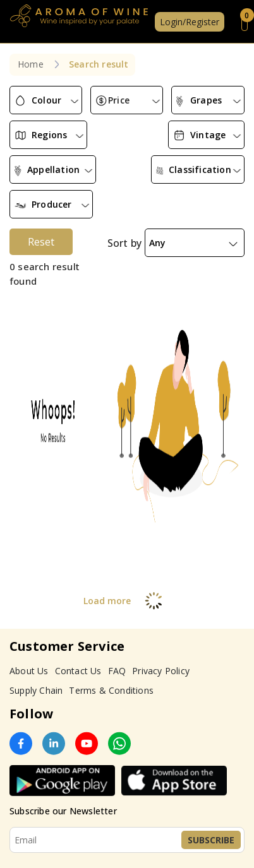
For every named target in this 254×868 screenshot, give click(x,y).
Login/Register (190, 22)
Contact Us (78, 671)
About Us (29, 671)
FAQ (117, 671)
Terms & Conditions (111, 690)
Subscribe (211, 840)
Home (31, 64)
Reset (41, 242)
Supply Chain (36, 690)
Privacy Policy (161, 671)
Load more (127, 601)
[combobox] (46, 100)
